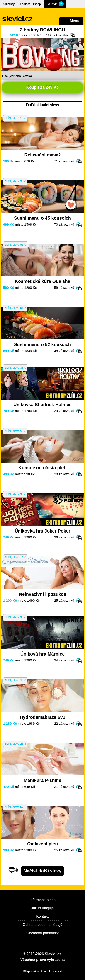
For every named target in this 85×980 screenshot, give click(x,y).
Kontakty (9, 4)
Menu (71, 21)
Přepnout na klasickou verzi (42, 971)
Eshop (37, 4)
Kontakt (42, 916)
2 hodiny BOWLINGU (42, 30)
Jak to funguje (43, 908)
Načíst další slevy (42, 871)
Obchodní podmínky (42, 933)
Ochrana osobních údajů (42, 925)
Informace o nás (42, 900)
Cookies (25, 4)
